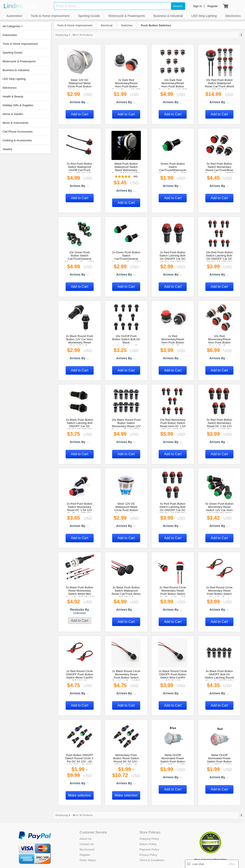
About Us (85, 839)
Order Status (88, 860)
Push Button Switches (156, 25)
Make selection (80, 795)
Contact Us (87, 844)
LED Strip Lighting (14, 79)
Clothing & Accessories (17, 140)
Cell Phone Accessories (18, 132)
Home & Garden (13, 114)
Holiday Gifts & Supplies (18, 105)
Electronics (10, 88)
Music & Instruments (16, 123)
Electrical (107, 25)
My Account (87, 849)
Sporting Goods (13, 53)
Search (178, 6)
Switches (127, 25)
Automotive (10, 35)
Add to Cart (80, 114)
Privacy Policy (148, 855)
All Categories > (13, 26)
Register (85, 855)
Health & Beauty (13, 96)
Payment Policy (149, 849)
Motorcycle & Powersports (19, 61)
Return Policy (148, 844)
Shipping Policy (149, 839)
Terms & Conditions (152, 860)
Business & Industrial (16, 70)
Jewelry (7, 149)
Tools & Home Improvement (20, 44)
